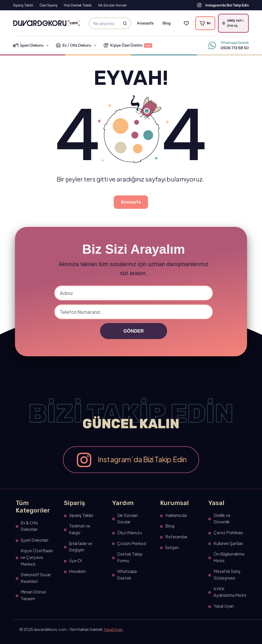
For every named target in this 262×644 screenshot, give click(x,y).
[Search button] (125, 23)
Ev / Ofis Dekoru (77, 45)
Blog (166, 23)
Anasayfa (145, 23)
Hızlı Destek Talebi (78, 5)
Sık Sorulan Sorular (112, 5)
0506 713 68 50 (235, 48)
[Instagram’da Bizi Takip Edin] (199, 5)
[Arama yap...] (104, 23)
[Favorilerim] (186, 23)
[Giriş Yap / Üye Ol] (234, 23)
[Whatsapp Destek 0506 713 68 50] (212, 45)
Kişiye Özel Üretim (128, 45)
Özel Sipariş (48, 5)
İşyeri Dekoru (32, 45)
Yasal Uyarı (113, 629)
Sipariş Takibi (23, 5)
